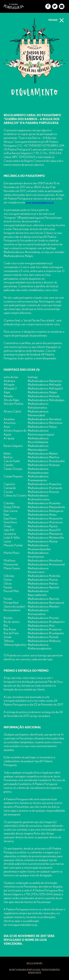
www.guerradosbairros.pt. (40, 202)
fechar (57, 20)
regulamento (34, 963)
